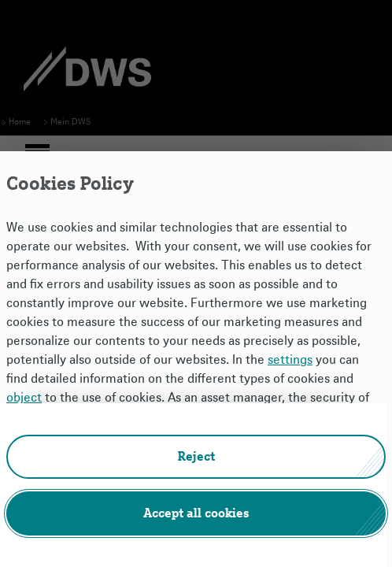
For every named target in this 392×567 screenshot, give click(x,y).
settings (290, 360)
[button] (196, 457)
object (24, 398)
